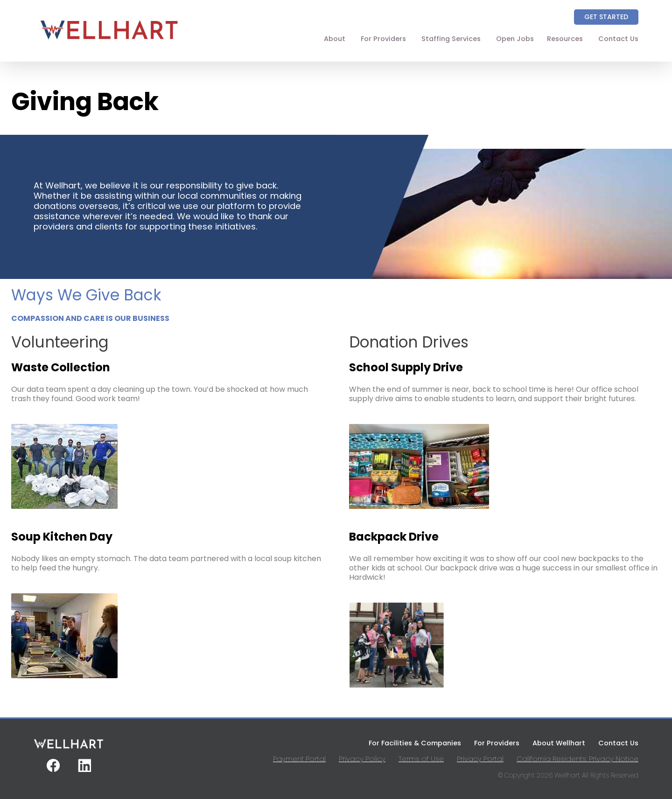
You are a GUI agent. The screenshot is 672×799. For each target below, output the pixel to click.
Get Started (606, 17)
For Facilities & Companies (415, 743)
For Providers (383, 39)
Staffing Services (451, 39)
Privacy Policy (362, 759)
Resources (565, 39)
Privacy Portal (480, 759)
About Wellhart (559, 743)
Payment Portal (299, 759)
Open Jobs (515, 39)
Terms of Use (421, 759)
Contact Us (618, 39)
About (335, 39)
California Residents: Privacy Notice (577, 759)
